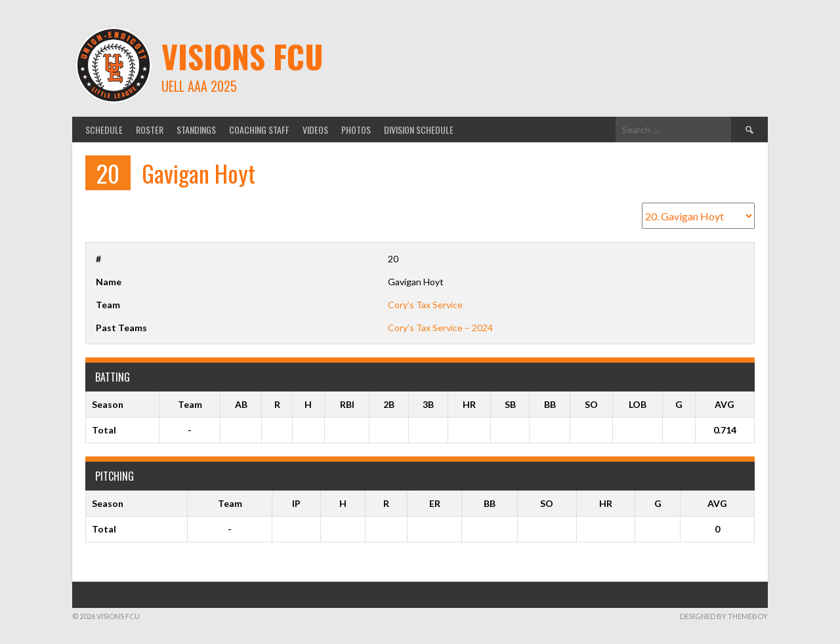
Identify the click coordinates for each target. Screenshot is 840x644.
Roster (150, 130)
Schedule (104, 130)
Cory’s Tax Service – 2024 (440, 328)
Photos (356, 130)
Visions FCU (242, 56)
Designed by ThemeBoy (724, 616)
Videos (315, 130)
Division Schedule (419, 130)
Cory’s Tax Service (425, 305)
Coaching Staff (259, 130)
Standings (196, 130)
